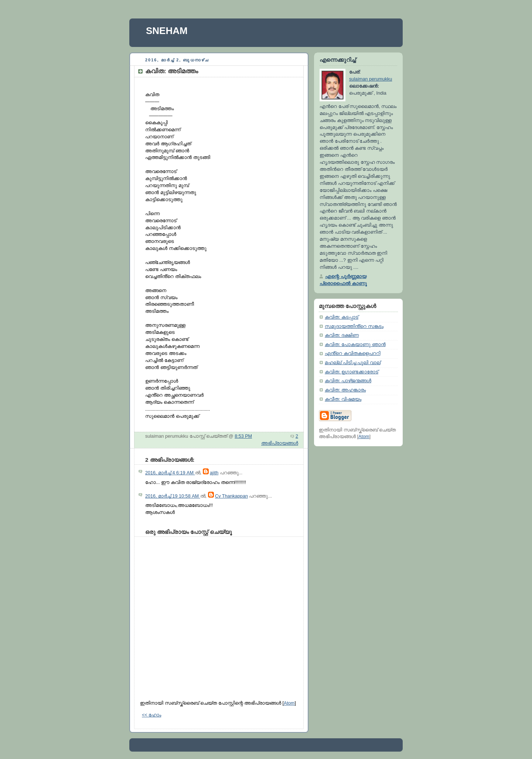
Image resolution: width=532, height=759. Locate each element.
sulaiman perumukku (371, 79)
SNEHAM (167, 31)
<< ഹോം (151, 715)
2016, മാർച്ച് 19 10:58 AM (173, 496)
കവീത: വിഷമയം (343, 399)
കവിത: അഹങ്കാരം (345, 390)
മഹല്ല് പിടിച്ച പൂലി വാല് (353, 363)
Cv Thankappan (231, 496)
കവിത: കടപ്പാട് (342, 317)
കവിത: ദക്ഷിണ (342, 335)
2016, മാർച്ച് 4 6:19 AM (170, 473)
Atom (289, 703)
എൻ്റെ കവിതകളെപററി (353, 353)
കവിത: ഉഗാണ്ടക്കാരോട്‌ (352, 372)
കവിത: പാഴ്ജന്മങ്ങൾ (348, 381)
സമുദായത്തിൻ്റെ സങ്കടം (354, 326)
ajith (214, 473)
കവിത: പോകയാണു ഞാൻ (355, 345)
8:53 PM (243, 436)
